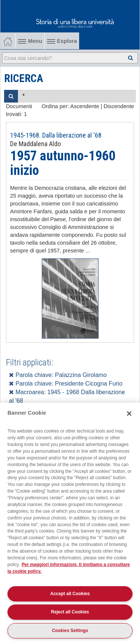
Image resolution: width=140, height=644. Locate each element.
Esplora (62, 41)
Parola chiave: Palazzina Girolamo (58, 375)
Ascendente (85, 106)
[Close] (129, 414)
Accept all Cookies (70, 594)
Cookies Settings (70, 631)
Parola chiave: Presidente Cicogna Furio (66, 384)
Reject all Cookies (70, 612)
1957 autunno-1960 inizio (63, 163)
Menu (30, 41)
